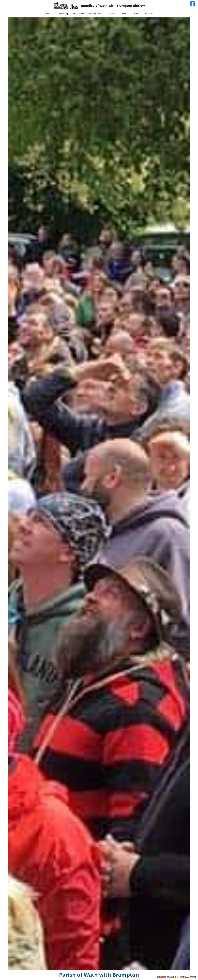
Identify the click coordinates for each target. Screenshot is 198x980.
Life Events (112, 14)
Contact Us (148, 14)
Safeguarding (62, 14)
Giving (125, 14)
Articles (135, 14)
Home (50, 14)
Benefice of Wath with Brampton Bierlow (113, 6)
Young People (79, 14)
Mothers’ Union (96, 14)
